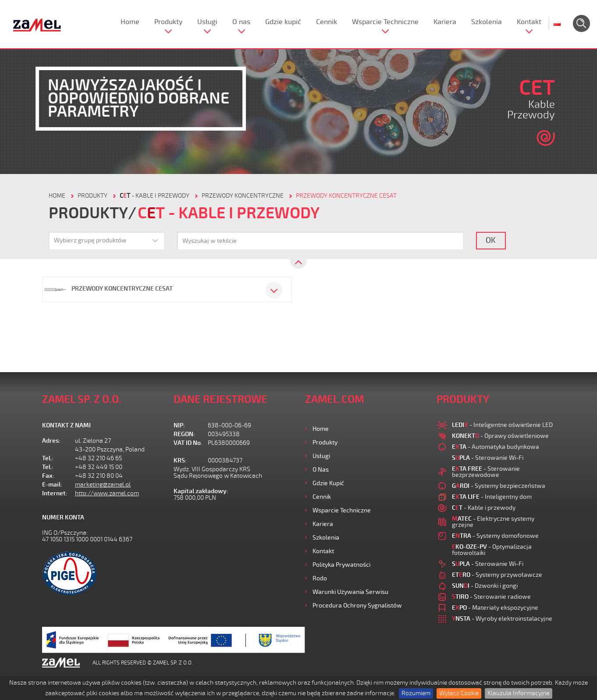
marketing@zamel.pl (103, 485)
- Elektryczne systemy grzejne (493, 522)
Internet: (55, 493)
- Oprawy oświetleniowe (500, 436)
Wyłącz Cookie (459, 693)
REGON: (184, 434)
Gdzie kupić (283, 22)
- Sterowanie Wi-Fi (488, 458)
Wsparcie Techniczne (385, 22)
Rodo (320, 578)
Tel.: (48, 458)
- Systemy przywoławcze (497, 575)
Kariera (445, 22)
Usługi (207, 22)
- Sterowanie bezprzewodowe (486, 472)
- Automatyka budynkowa (496, 447)
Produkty (168, 22)
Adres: (51, 441)
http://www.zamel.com (107, 493)
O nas (241, 22)
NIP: (179, 425)
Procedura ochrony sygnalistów (357, 606)
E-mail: (52, 485)
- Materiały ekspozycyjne (495, 608)
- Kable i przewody (155, 196)
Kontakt (529, 22)
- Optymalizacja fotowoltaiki (492, 550)
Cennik (327, 22)
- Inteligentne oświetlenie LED (502, 425)
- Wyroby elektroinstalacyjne (502, 619)
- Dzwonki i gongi (485, 586)
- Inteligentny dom (492, 497)
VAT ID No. (188, 443)
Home (130, 22)
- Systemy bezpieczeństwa (499, 486)
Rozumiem (416, 693)
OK (491, 240)
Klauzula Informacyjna (519, 693)
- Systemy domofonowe (495, 536)
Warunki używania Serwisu (350, 592)
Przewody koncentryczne (243, 196)
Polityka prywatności (341, 565)
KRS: (180, 460)
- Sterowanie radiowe (491, 597)
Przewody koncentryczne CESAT (346, 196)
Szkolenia (487, 22)
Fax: (48, 476)
